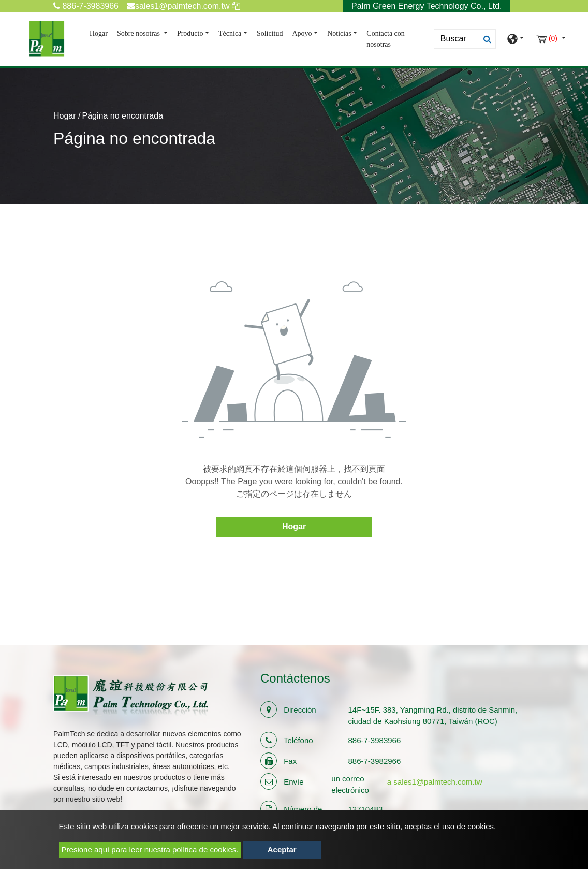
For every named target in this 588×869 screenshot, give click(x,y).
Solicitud (270, 33)
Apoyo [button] (302, 33)
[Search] (465, 39)
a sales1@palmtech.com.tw (435, 782)
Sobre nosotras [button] (139, 33)
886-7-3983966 (86, 6)
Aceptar (282, 850)
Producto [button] (190, 33)
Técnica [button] (230, 33)
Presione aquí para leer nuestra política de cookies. (150, 850)
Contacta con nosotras (385, 39)
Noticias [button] (339, 33)
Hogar (101, 32)
